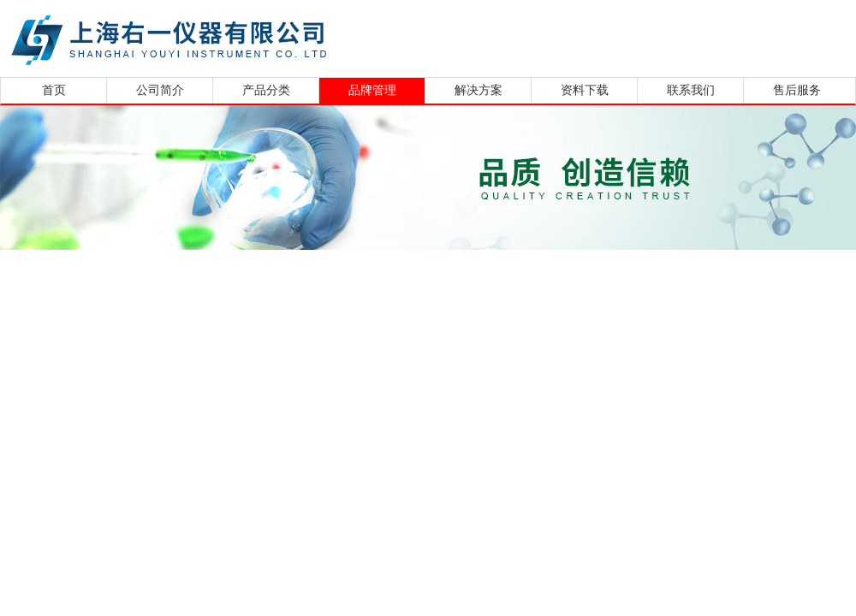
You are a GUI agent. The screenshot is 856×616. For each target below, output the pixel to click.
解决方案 (479, 90)
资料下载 (585, 90)
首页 (54, 90)
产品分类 (266, 90)
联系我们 (691, 90)
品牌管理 (372, 90)
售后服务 (797, 90)
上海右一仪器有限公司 (235, 36)
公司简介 (160, 90)
